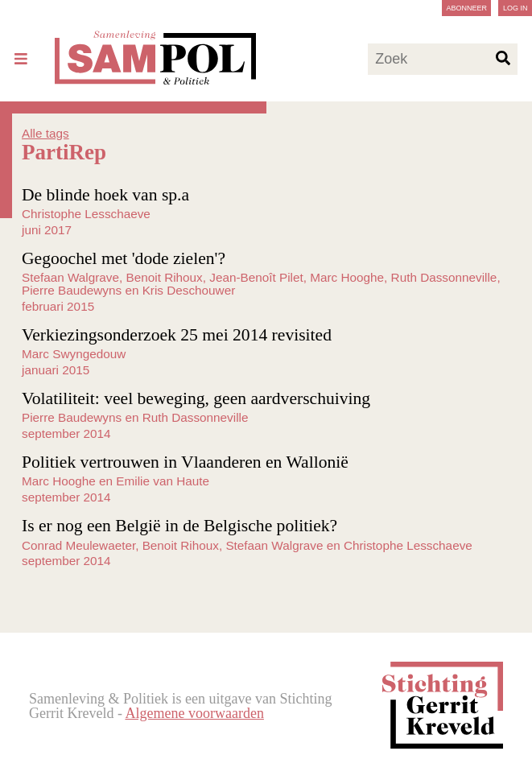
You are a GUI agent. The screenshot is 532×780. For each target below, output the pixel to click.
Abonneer (466, 8)
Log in (516, 8)
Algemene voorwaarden (194, 713)
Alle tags (45, 133)
